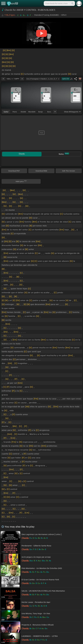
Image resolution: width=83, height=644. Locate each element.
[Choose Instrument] (55, 112)
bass (49, 112)
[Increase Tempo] (22, 79)
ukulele (23, 112)
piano (15, 112)
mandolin (32, 112)
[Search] (72, 3)
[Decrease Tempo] (3, 79)
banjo (41, 112)
